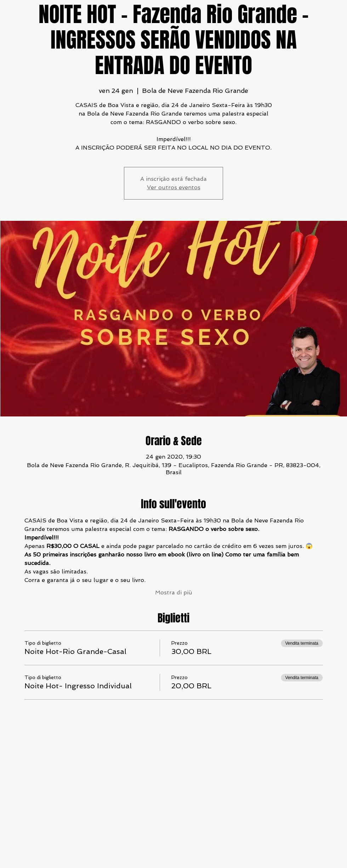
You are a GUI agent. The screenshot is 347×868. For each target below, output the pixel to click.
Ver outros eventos (174, 187)
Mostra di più (174, 592)
